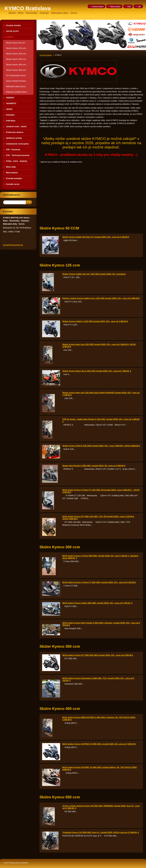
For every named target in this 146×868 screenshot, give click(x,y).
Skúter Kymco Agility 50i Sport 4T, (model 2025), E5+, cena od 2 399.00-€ (96, 237)
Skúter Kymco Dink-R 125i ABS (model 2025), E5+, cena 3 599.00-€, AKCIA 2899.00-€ (101, 446)
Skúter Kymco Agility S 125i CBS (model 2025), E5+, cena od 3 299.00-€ (95, 321)
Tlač (139, 6)
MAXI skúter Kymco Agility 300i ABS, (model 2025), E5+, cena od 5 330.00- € (97, 603)
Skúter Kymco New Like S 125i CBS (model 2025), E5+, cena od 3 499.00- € (97, 371)
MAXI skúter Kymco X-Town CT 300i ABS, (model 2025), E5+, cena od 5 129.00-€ (99, 582)
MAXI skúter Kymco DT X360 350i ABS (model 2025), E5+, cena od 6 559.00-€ (98, 655)
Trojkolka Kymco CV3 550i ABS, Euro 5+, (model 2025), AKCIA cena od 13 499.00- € (101, 832)
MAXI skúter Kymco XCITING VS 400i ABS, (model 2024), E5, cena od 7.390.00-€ (99, 744)
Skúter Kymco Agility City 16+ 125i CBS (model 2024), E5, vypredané (94, 274)
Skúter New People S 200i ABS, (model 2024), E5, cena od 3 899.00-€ (94, 466)
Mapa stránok (115, 6)
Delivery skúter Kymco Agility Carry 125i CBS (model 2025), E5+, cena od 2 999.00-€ (101, 298)
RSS (129, 6)
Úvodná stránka (46, 55)
